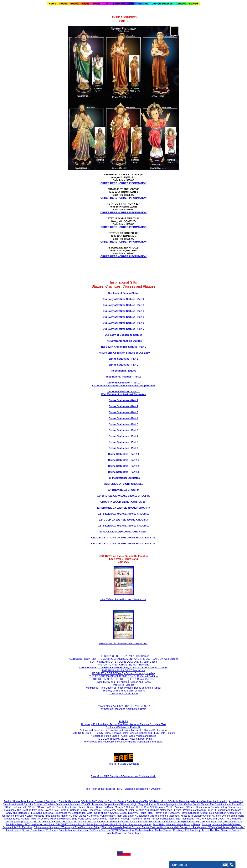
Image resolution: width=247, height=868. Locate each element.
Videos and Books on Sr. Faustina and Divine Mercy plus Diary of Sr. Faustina (123, 730)
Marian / (66, 816)
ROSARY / (64, 824)
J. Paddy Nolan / (200, 827)
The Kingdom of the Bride (123, 693)
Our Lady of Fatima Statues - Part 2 (123, 299)
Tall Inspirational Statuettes (123, 478)
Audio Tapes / (202, 804)
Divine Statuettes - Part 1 (123, 400)
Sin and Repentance (33, 830)
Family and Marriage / (17, 813)
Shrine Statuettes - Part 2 (123, 365)
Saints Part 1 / (78, 824)
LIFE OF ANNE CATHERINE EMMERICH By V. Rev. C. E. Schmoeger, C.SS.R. (123, 668)
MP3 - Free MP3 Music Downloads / (51, 819)
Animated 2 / (236, 801)
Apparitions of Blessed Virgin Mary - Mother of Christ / (135, 804)
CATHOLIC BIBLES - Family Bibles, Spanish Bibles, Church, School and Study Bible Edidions (123, 733)
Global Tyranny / (129, 813)
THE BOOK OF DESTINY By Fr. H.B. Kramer (123, 656)
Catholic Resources (69, 801)
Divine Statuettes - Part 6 (123, 430)
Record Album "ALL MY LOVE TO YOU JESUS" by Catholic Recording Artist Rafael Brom (123, 707)
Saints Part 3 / (111, 824)
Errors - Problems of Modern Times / (195, 810)
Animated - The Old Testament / (87, 804)
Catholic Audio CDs (137, 801)
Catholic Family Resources (85, 810)
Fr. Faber (51, 830)
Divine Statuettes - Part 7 (123, 436)
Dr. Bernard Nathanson (159, 810)
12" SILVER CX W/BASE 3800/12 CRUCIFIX (123, 526)
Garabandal (78, 813)
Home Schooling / (191, 813)
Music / (27, 819)
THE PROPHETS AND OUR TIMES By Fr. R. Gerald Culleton (123, 676)
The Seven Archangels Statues (124, 341)
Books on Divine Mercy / (110, 807)
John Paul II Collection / (215, 813)
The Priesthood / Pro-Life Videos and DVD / (200, 819)
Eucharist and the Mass (228, 810)
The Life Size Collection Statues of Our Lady (123, 353)
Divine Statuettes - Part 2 (123, 406)
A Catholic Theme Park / (137, 807)
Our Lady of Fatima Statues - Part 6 (123, 323)
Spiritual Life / (10, 827)
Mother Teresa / (13, 819)
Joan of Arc (235, 813)
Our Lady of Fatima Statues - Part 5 (123, 317)
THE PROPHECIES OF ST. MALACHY (123, 670)
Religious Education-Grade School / (158, 822)
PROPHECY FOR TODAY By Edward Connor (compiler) (123, 673)
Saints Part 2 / (94, 824)
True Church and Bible (87, 827)
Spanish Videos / (232, 824)
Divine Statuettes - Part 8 (123, 442)
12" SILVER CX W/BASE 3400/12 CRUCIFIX (123, 514)
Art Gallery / (187, 804)
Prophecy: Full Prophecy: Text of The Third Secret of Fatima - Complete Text (123, 724)
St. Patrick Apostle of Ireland (135, 824)
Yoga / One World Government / (90, 819)
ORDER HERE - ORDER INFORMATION (124, 183)
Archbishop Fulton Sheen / (72, 807)
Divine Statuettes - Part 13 (123, 472)
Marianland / (53, 816)
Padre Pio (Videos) (123, 685)
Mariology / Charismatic (101, 816)
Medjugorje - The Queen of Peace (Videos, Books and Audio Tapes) (123, 688)
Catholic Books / (116, 801)
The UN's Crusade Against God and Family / (127, 827)
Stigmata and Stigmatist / (48, 827)
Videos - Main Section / (177, 827)
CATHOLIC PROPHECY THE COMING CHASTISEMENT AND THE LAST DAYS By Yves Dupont (123, 659)
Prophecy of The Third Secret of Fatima (123, 691)
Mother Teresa (163, 830)
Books (90, 807)
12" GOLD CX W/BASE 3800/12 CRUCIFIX (123, 520)
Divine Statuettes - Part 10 (123, 454)
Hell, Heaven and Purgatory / (165, 813)
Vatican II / (158, 827)
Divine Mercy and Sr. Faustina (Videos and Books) (123, 682)
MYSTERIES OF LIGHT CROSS (122, 484)
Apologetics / (173, 804)
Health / (143, 813)
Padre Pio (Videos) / (119, 819)
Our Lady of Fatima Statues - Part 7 (123, 329)
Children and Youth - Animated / (169, 807)
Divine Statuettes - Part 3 (123, 412)
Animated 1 (221, 801)
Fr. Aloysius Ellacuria (41, 813)
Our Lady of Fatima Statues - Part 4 (123, 311)
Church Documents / (199, 807)
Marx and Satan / (127, 816)
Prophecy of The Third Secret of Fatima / (40, 822)
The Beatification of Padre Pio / (227, 804)
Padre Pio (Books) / (142, 819)
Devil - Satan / (62, 810)
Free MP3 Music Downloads (123, 763)
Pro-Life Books (233, 819)
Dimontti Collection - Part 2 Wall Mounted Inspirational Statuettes (123, 393)
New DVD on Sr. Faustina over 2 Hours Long (123, 643)
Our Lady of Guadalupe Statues (123, 335)
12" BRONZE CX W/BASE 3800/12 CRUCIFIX (123, 496)
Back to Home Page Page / (19, 801)
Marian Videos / (80, 816)
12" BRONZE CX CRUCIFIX (124, 490)
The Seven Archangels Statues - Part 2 (123, 347)
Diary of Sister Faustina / (132, 810)
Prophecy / (11, 822)
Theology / (68, 827)
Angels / (192, 801)
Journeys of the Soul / (14, 816)
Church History (219, 807)
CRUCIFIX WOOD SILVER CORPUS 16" (124, 502)
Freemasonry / (63, 813)
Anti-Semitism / (206, 801)
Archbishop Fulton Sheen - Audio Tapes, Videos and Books (124, 736)
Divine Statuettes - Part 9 (123, 448)
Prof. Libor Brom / (97, 822)
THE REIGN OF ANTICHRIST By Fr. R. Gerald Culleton (123, 679)
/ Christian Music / (159, 801)
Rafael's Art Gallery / (75, 822)
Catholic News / (178, 801)
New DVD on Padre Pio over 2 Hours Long (123, 599)
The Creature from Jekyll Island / (35, 810)
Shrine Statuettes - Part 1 (123, 359)
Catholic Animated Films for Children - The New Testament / (36, 804)
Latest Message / (36, 816)
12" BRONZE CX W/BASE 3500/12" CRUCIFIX (123, 508)
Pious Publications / (165, 819)
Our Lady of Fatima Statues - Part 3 (123, 305)
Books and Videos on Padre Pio (123, 727)
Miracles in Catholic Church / (197, 816)
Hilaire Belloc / (13, 807)
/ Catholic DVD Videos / (94, 801)
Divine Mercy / (110, 810)
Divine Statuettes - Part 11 (123, 460)
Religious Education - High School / (198, 822)
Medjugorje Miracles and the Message (158, 816)
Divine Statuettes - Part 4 (123, 418)
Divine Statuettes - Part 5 (123, 424)
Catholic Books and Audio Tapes (123, 833)
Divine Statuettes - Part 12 (123, 466)
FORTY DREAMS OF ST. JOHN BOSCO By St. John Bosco (123, 662)
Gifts (89, 813)
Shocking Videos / (212, 824)
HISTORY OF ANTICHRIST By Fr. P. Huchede (123, 665)
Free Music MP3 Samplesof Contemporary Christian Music (123, 776)
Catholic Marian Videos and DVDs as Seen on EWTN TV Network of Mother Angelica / (107, 830)
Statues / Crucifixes (46, 801)
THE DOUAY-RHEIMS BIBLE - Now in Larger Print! (123, 739)
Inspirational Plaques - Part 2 (123, 377)
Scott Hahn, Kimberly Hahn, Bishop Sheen (176, 824)
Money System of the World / (229, 816)
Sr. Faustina (25, 827)
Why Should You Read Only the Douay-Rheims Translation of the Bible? (123, 742)
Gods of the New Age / (107, 813)
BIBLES (124, 721)
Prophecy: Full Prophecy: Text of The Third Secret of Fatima (206, 830)
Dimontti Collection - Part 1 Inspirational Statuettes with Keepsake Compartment (124, 384)
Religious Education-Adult (121, 822)
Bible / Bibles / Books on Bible (38, 807)
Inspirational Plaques (123, 371)
